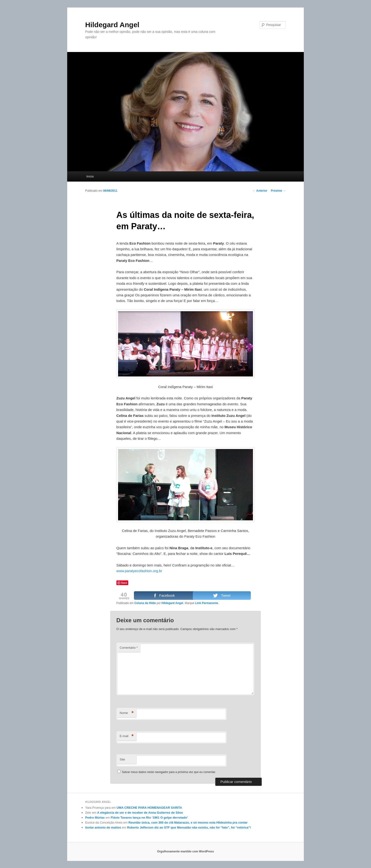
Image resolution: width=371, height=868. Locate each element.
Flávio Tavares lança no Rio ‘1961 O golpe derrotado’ (149, 818)
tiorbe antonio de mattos (103, 827)
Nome (127, 713)
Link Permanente (207, 603)
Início (90, 176)
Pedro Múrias (95, 818)
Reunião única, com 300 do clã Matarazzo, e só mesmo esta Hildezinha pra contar (188, 823)
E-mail (127, 736)
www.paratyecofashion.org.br (139, 571)
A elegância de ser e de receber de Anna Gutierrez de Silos (140, 813)
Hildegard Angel (112, 25)
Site (122, 759)
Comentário (129, 648)
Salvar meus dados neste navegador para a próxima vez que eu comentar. (169, 772)
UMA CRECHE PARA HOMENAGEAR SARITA (149, 808)
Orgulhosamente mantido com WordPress (185, 851)
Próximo (278, 191)
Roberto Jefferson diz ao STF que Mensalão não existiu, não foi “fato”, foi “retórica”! (189, 827)
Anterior (260, 191)
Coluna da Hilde (145, 603)
